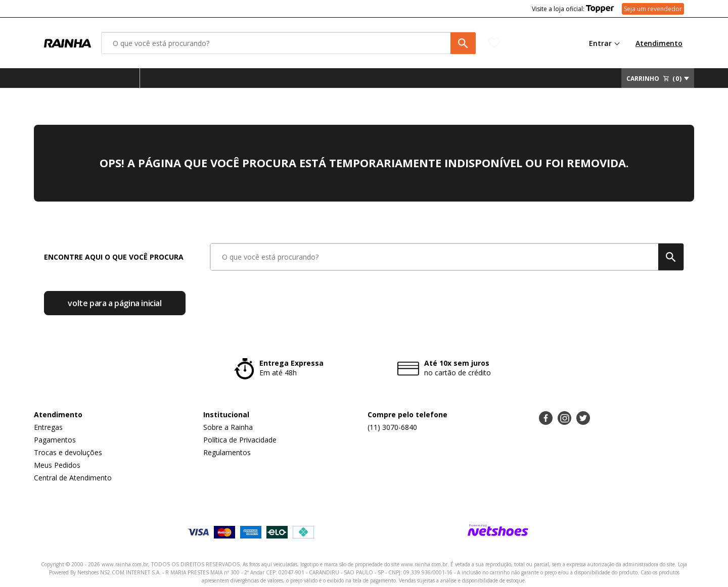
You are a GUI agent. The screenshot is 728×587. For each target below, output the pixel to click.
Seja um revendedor (653, 9)
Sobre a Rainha (228, 427)
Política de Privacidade (240, 440)
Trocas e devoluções (68, 452)
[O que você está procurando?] (288, 43)
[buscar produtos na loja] (463, 43)
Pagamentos (55, 440)
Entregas (48, 427)
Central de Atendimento (73, 478)
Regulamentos (227, 452)
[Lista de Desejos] (525, 43)
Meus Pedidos (57, 465)
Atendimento (659, 43)
